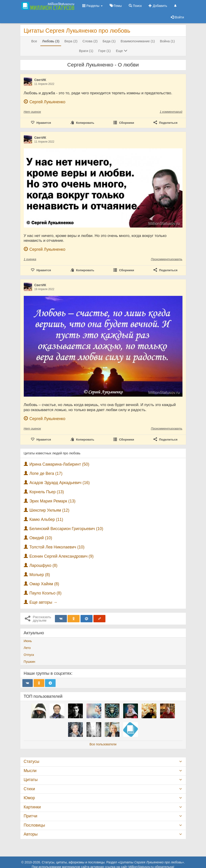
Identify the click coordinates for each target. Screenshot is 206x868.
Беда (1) (109, 41)
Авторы (31, 834)
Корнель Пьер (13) (47, 492)
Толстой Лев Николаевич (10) (57, 547)
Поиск (135, 6)
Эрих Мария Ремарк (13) (52, 501)
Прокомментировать (167, 259)
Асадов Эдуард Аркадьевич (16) (60, 483)
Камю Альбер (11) (46, 519)
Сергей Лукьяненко (47, 102)
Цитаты (31, 780)
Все (34, 41)
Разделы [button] (93, 6)
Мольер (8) (40, 575)
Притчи (31, 816)
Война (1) (167, 41)
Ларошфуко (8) (43, 565)
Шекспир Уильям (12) (49, 510)
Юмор (29, 798)
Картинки (32, 807)
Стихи (29, 789)
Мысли (30, 771)
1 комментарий (171, 112)
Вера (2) (71, 41)
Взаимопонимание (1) (138, 41)
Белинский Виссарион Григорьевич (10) (66, 529)
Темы (116, 6)
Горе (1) (104, 51)
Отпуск (29, 655)
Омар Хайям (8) (44, 584)
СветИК (40, 80)
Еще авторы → (43, 602)
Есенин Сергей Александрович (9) (61, 556)
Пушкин (30, 662)
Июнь (28, 641)
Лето (27, 648)
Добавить (158, 6)
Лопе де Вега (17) (46, 473)
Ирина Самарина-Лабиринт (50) (59, 464)
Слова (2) (90, 41)
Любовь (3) (51, 41)
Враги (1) (86, 51)
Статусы (32, 761)
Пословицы (34, 825)
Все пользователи (103, 744)
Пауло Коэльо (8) (45, 593)
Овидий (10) (41, 538)
